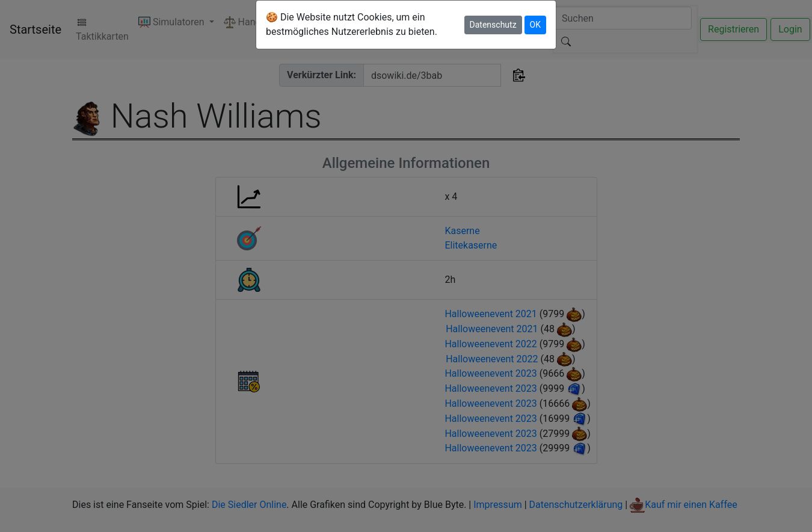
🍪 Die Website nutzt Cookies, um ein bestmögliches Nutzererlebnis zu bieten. (352, 24)
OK (535, 25)
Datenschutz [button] (493, 25)
